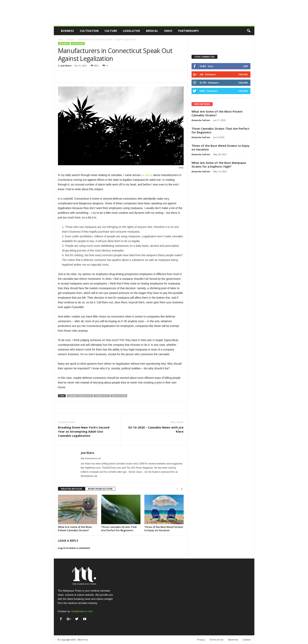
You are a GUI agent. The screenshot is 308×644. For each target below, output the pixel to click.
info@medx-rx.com (82, 611)
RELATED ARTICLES (72, 489)
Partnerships (188, 31)
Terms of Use (216, 640)
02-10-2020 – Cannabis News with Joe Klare (156, 429)
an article (147, 175)
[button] (248, 31)
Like (245, 66)
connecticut (102, 396)
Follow (243, 74)
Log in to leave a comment (74, 548)
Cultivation (89, 31)
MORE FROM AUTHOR (100, 489)
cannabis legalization (80, 396)
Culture (111, 31)
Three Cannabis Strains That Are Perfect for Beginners (119, 529)
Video (168, 31)
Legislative (132, 31)
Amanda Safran (201, 120)
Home (61, 39)
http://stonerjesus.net (91, 458)
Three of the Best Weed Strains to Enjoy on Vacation (164, 529)
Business (67, 31)
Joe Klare (66, 66)
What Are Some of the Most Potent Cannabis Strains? (75, 529)
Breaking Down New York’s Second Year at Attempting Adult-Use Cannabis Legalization (84, 431)
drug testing (119, 396)
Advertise (233, 640)
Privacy (201, 640)
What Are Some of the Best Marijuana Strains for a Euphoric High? (219, 165)
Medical (152, 31)
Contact (247, 640)
